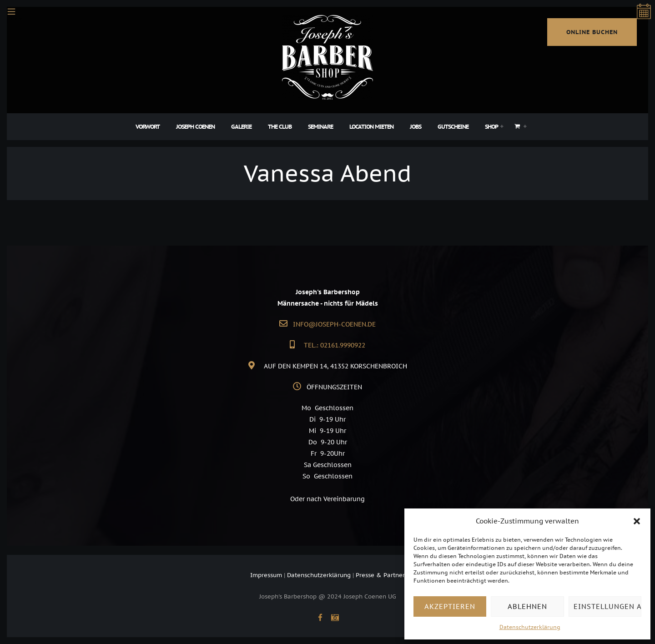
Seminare (320, 127)
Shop (491, 127)
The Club (280, 127)
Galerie (241, 127)
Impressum (266, 575)
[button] (637, 521)
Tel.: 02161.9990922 (335, 345)
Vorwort (148, 127)
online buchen (592, 32)
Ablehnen (527, 606)
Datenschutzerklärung (530, 627)
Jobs (416, 127)
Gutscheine (453, 127)
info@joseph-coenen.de (334, 324)
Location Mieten (371, 127)
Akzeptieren (450, 606)
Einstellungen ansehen (607, 606)
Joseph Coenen (195, 127)
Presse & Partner (380, 575)
